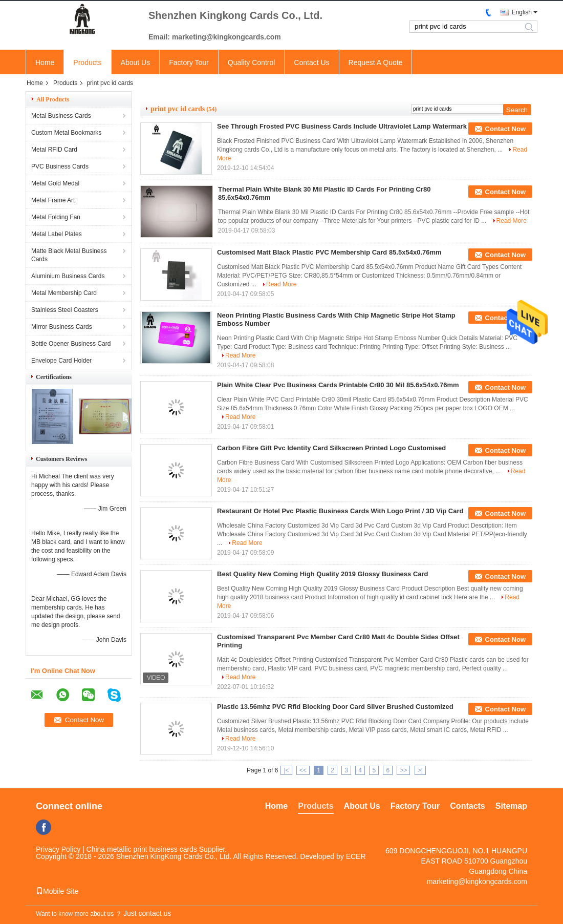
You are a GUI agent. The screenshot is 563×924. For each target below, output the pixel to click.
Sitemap (511, 806)
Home (45, 62)
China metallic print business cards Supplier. (157, 849)
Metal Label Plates (57, 234)
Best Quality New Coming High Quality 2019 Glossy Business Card (323, 574)
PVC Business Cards (60, 166)
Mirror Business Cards (62, 327)
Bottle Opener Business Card (71, 344)
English (522, 12)
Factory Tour (189, 62)
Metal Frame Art (53, 200)
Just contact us (147, 913)
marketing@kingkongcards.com (477, 881)
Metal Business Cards (61, 116)
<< (303, 770)
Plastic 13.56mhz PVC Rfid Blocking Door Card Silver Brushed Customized (335, 707)
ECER (356, 856)
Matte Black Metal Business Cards (69, 255)
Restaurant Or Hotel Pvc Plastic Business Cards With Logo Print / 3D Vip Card (340, 511)
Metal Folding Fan (56, 217)
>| (420, 770)
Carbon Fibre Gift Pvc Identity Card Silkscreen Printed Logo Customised (331, 448)
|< (286, 770)
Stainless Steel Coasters (65, 310)
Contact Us (311, 62)
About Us (136, 62)
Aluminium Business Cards (68, 276)
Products (87, 62)
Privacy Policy (58, 849)
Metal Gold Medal (55, 183)
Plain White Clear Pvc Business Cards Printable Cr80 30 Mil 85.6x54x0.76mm (338, 385)
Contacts (467, 806)
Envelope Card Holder (61, 361)
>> (403, 770)
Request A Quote (376, 62)
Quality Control (252, 62)
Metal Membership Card (64, 293)
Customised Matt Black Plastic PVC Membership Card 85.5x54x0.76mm (329, 252)
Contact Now (505, 129)
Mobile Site (57, 891)
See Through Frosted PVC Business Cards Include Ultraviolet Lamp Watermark (342, 126)
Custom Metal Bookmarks (66, 133)
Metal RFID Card (54, 150)
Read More (512, 221)
